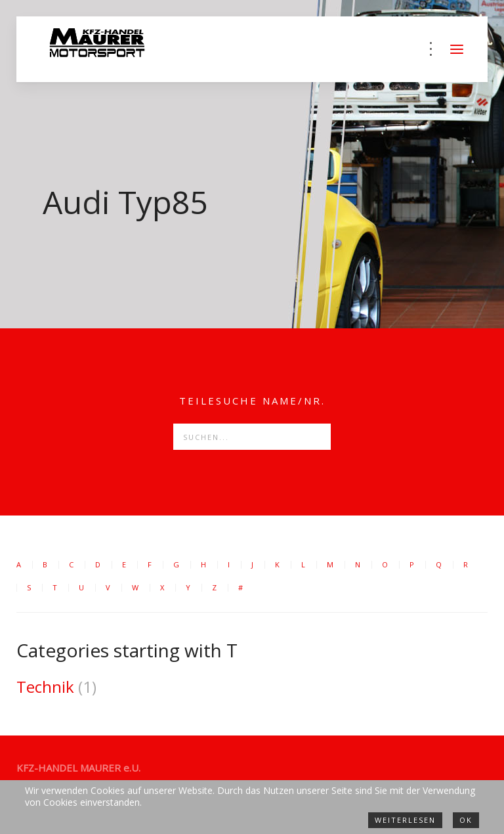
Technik (45, 687)
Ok (466, 820)
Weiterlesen (405, 820)
